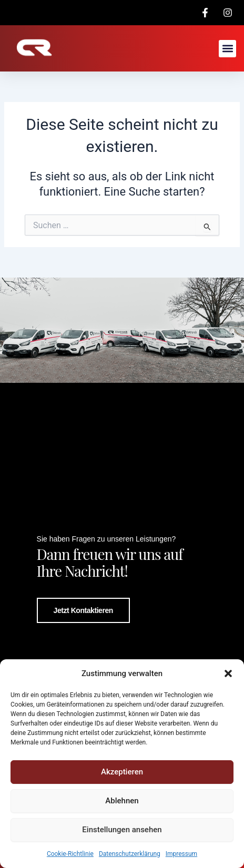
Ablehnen (122, 801)
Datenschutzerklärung (130, 854)
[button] (228, 673)
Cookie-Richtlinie (70, 854)
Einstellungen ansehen (122, 830)
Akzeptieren (122, 772)
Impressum (181, 854)
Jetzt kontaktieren (83, 610)
